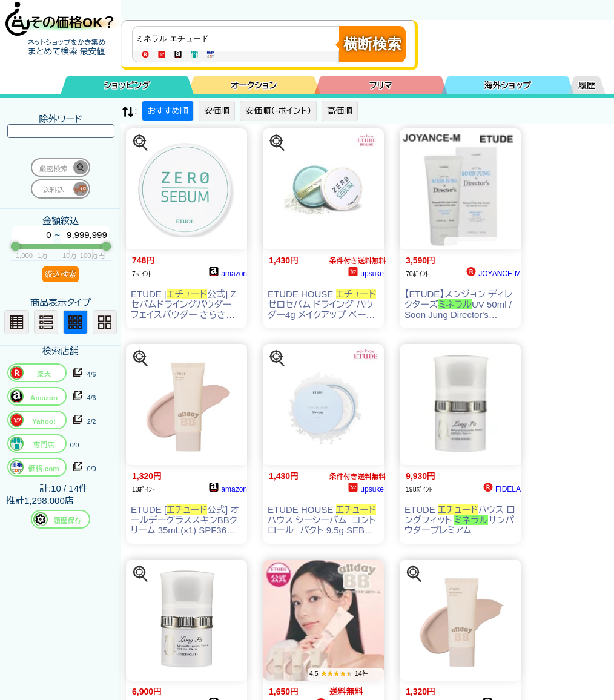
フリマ (381, 85)
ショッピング (127, 85)
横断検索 (372, 44)
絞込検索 (61, 274)
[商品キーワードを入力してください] (239, 39)
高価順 (340, 111)
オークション (254, 85)
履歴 (587, 85)
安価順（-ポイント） (278, 111)
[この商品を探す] (140, 143)
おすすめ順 (168, 111)
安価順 (217, 111)
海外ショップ (507, 85)
